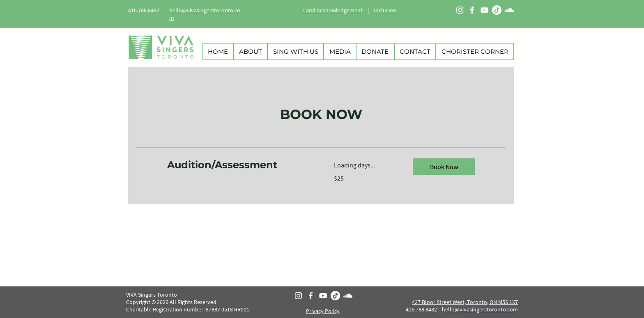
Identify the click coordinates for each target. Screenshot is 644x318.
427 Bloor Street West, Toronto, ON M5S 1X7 (465, 302)
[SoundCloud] (509, 10)
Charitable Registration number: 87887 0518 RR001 (188, 309)
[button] (444, 167)
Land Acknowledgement (333, 10)
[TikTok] (497, 10)
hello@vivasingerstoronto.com (480, 309)
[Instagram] (460, 10)
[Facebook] (472, 10)
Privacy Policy (323, 311)
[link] (241, 165)
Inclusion (385, 10)
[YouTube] (484, 10)
